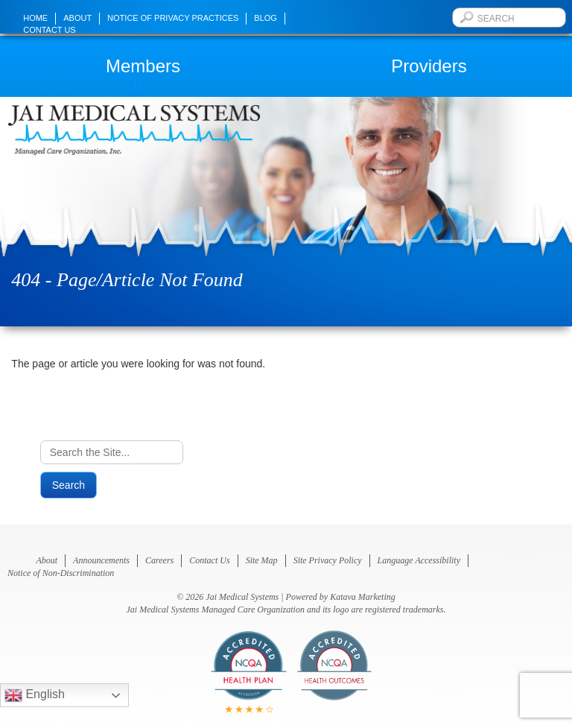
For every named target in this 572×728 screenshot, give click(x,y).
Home (35, 18)
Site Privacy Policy (328, 560)
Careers (159, 560)
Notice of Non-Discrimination (61, 573)
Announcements (101, 560)
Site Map (262, 560)
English (35, 695)
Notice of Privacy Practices (173, 18)
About (77, 18)
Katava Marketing (363, 597)
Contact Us (50, 30)
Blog (266, 18)
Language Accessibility (419, 560)
